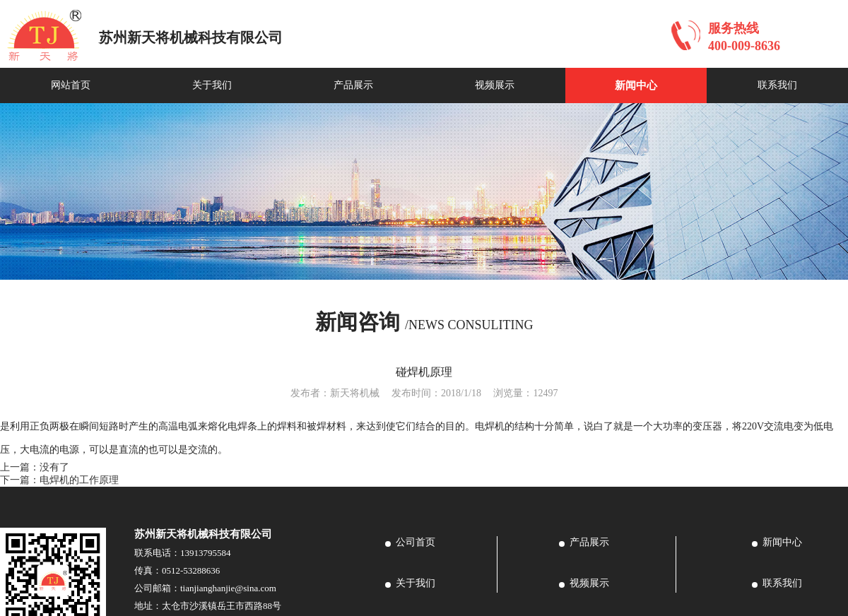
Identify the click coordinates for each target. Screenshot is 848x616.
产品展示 (353, 85)
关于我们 (212, 85)
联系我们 (777, 85)
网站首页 (71, 85)
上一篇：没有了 (35, 467)
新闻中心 (636, 85)
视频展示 (495, 85)
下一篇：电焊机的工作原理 (59, 480)
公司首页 (416, 542)
